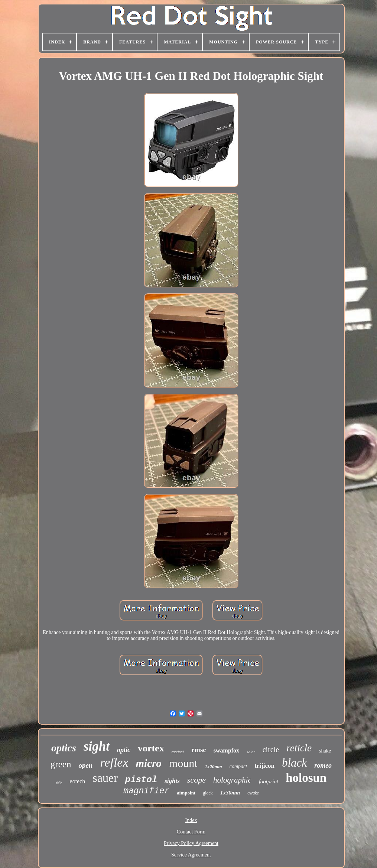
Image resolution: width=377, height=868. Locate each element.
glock (208, 793)
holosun (306, 778)
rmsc (199, 750)
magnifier (146, 791)
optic (124, 750)
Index (191, 820)
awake (253, 793)
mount (183, 763)
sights (172, 781)
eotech (78, 781)
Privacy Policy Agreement (191, 843)
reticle (299, 748)
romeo (323, 765)
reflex (114, 762)
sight (97, 746)
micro (149, 763)
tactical (178, 752)
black (294, 763)
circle (271, 750)
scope (196, 780)
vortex (151, 748)
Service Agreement (191, 855)
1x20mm (213, 766)
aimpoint (186, 793)
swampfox (226, 750)
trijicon (264, 766)
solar (251, 752)
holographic (232, 780)
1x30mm (230, 793)
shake (325, 751)
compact (238, 766)
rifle (59, 783)
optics (64, 748)
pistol (141, 780)
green (61, 764)
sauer (105, 778)
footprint (269, 781)
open (85, 765)
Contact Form (191, 832)
